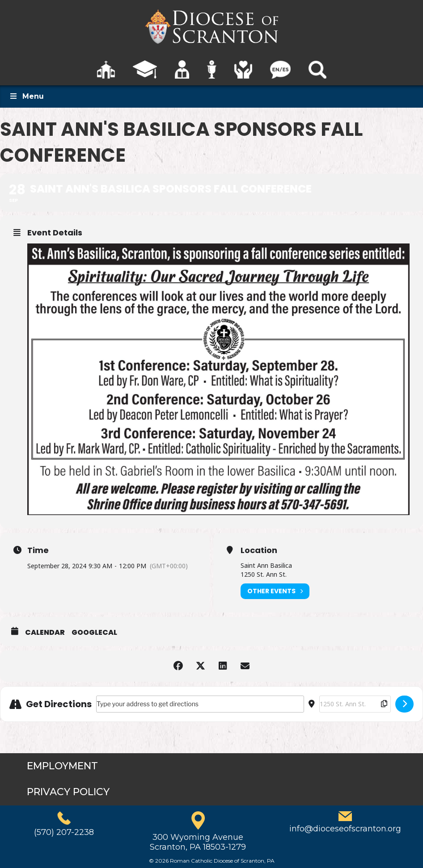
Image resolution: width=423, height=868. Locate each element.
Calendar (45, 633)
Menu (26, 96)
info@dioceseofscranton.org (345, 829)
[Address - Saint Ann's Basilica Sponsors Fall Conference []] (200, 704)
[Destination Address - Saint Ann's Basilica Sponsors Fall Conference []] (355, 704)
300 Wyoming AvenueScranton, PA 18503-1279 (198, 842)
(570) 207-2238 (64, 832)
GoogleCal (94, 633)
